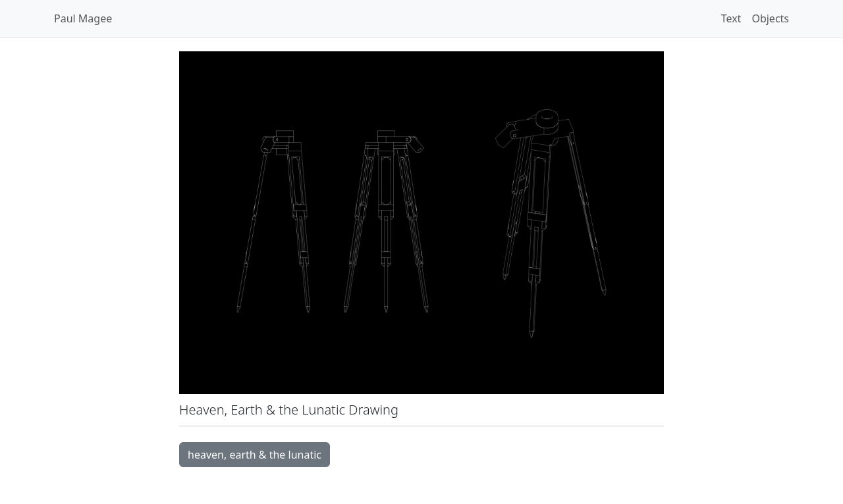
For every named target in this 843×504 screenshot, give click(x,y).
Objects (770, 18)
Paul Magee (83, 18)
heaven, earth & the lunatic (255, 455)
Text (731, 18)
